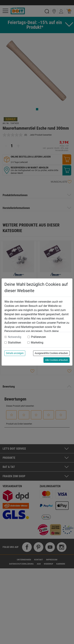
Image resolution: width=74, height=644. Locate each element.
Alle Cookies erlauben (57, 360)
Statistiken (14, 343)
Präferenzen (38, 337)
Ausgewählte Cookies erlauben (51, 353)
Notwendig (15, 337)
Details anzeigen (15, 353)
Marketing (37, 343)
